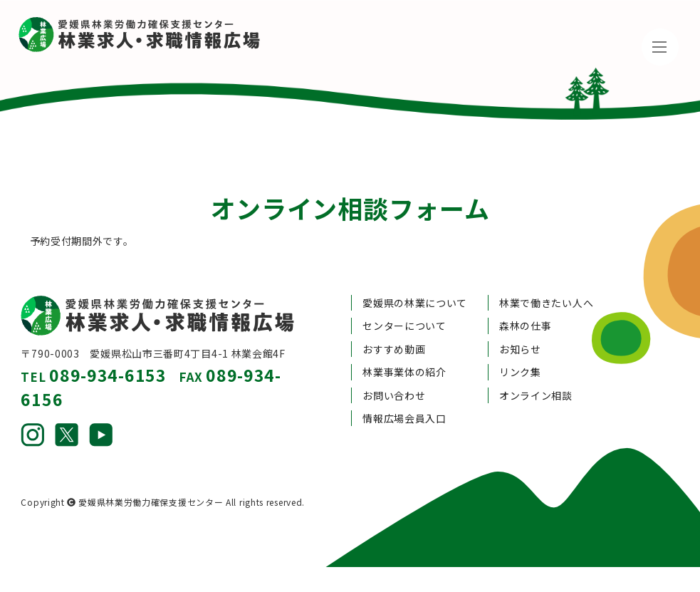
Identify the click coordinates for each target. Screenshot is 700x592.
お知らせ (520, 321)
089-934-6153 (108, 346)
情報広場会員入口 (404, 390)
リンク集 (520, 343)
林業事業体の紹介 (404, 343)
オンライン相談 (536, 366)
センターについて (404, 297)
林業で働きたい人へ (546, 274)
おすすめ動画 (394, 321)
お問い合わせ (394, 366)
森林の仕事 (526, 297)
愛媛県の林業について (415, 274)
